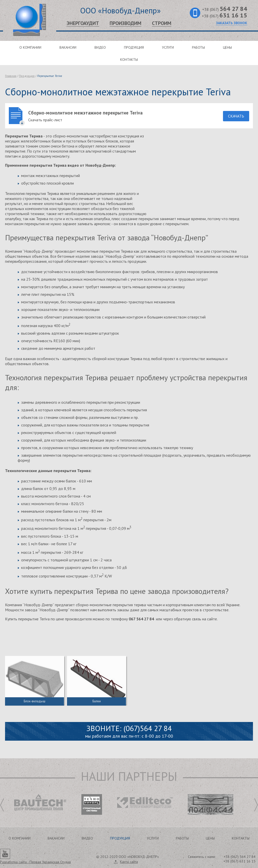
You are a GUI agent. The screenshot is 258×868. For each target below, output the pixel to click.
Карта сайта (129, 862)
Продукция (134, 47)
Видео (100, 47)
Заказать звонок (232, 23)
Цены (227, 47)
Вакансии (68, 47)
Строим (162, 23)
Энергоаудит (83, 23)
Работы (198, 47)
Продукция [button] (120, 838)
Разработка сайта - (35, 862)
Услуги (168, 47)
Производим (125, 23)
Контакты (129, 60)
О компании (30, 47)
